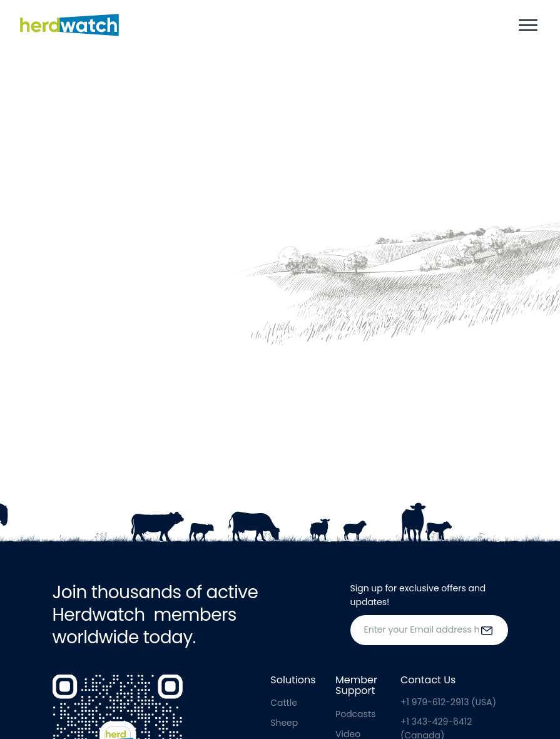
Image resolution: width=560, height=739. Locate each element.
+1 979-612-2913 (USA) (448, 702)
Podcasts (355, 714)
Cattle (284, 703)
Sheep (284, 723)
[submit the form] (487, 630)
